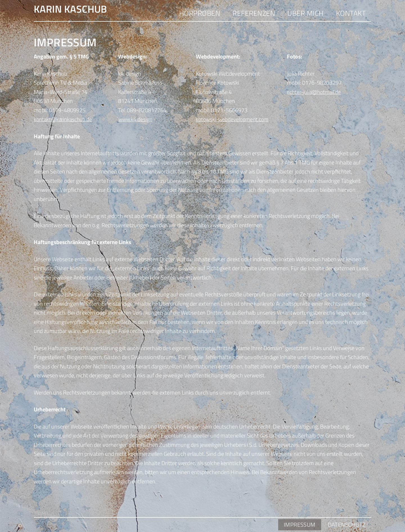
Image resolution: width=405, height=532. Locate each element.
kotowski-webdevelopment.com (234, 120)
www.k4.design (136, 120)
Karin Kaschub (84, 11)
